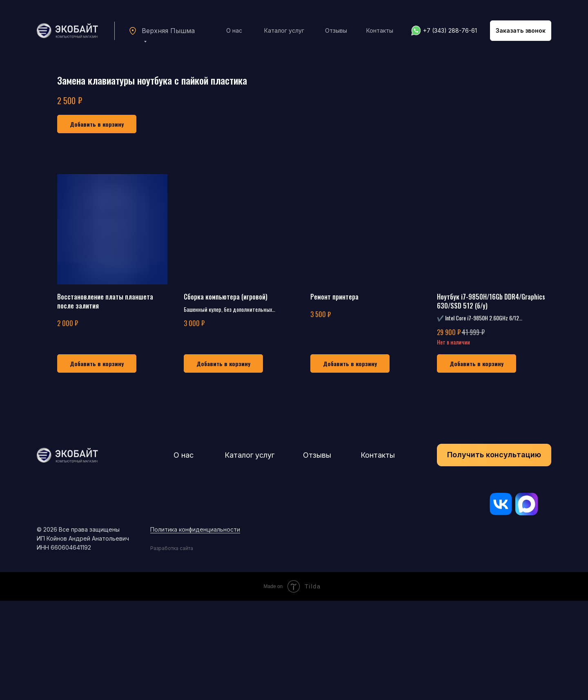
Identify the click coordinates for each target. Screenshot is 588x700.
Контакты (380, 30)
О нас (234, 30)
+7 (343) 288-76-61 (450, 30)
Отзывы (336, 30)
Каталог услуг (284, 30)
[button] (521, 31)
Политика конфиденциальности (195, 629)
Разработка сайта (172, 647)
